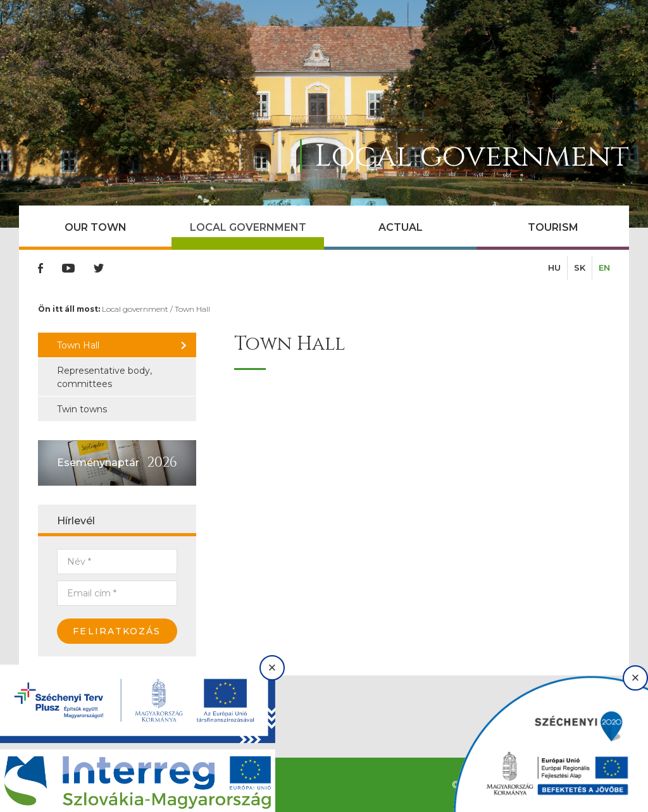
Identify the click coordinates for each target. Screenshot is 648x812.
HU (554, 268)
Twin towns (82, 409)
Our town (96, 227)
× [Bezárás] (272, 667)
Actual (401, 227)
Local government (248, 227)
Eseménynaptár (98, 463)
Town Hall (192, 309)
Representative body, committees (104, 377)
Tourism (553, 227)
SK (580, 268)
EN (604, 268)
